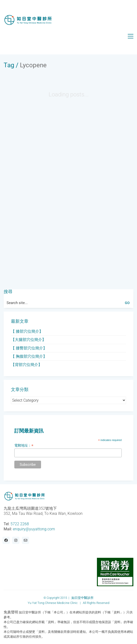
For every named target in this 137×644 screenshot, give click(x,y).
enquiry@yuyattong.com (34, 529)
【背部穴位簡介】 (26, 365)
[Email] (26, 540)
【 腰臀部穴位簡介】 (29, 348)
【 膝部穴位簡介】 (27, 331)
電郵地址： (24, 445)
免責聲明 (11, 612)
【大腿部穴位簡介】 (28, 340)
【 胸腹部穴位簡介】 (29, 356)
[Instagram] (16, 540)
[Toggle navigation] (131, 36)
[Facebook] (6, 540)
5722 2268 (20, 524)
